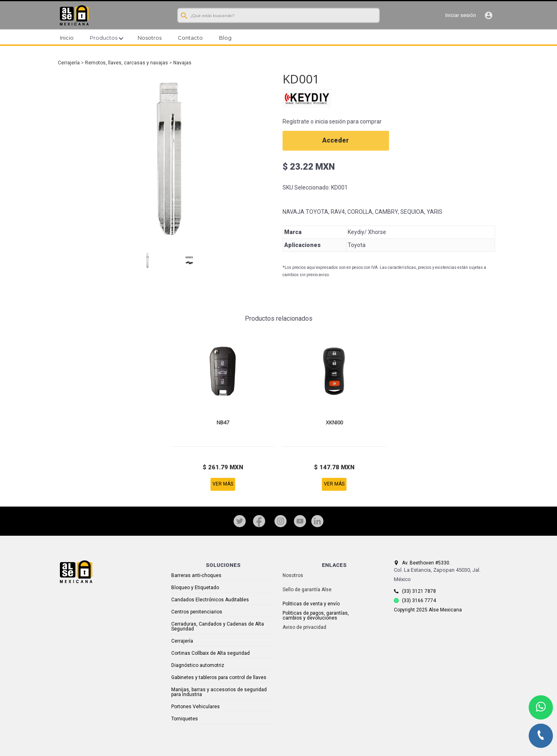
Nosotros (293, 575)
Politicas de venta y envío (311, 604)
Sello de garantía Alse (307, 590)
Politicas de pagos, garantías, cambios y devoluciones (316, 615)
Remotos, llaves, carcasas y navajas (126, 63)
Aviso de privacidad (304, 627)
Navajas (182, 63)
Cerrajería (69, 63)
